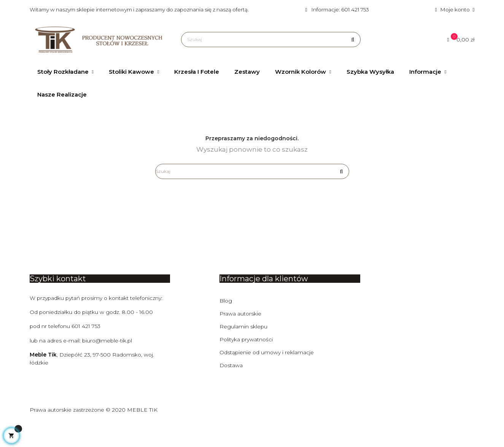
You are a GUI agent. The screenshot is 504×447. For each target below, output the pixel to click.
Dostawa (231, 389)
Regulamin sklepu (244, 350)
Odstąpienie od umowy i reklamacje (267, 376)
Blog (226, 325)
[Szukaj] (271, 40)
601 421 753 (87, 350)
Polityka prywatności (247, 363)
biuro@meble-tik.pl (108, 365)
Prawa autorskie (241, 338)
